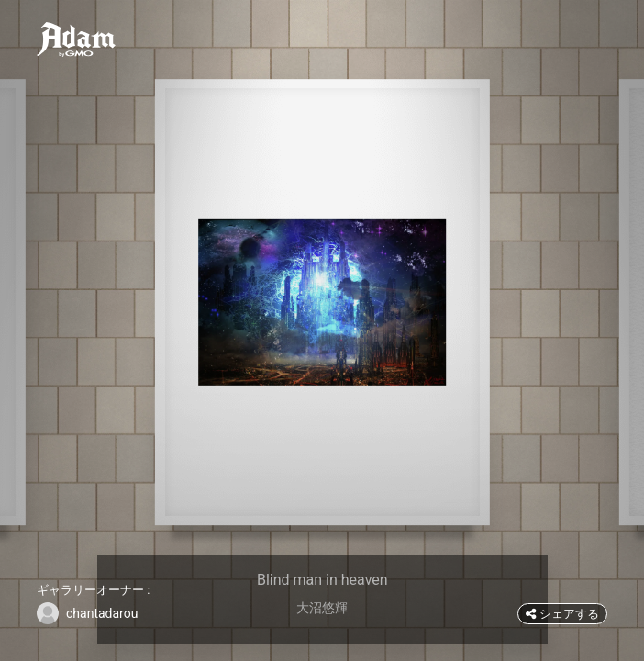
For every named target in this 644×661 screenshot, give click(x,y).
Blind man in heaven (322, 580)
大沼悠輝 (322, 608)
